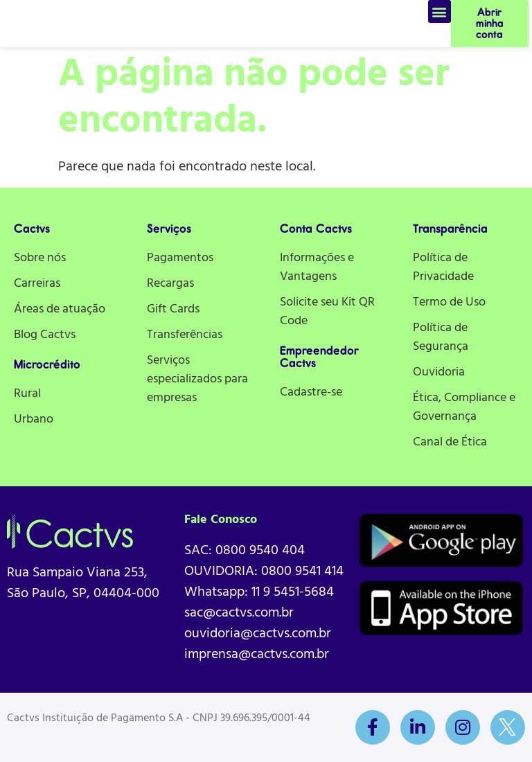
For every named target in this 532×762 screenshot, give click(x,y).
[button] (440, 11)
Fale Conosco (221, 520)
